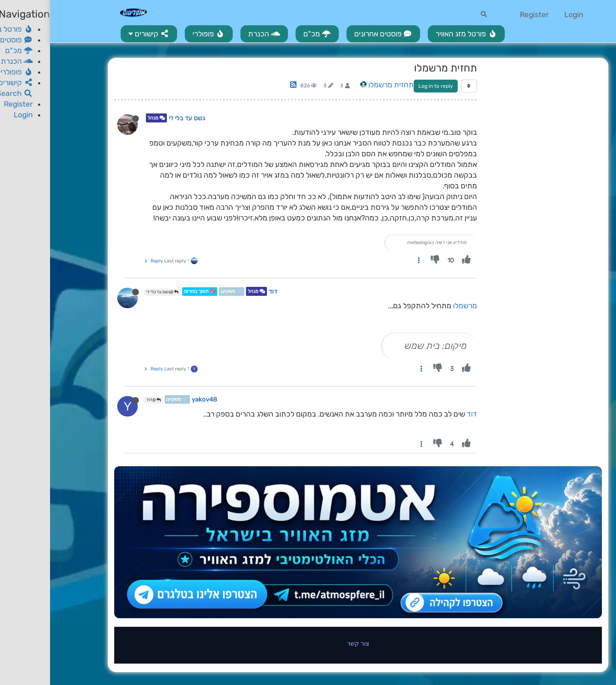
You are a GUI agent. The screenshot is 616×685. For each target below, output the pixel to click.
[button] (99, 34)
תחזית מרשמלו (341, 85)
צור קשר (308, 643)
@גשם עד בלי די (112, 292)
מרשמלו (415, 306)
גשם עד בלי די (137, 118)
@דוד (104, 400)
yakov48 (154, 399)
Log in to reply (386, 86)
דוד (223, 292)
